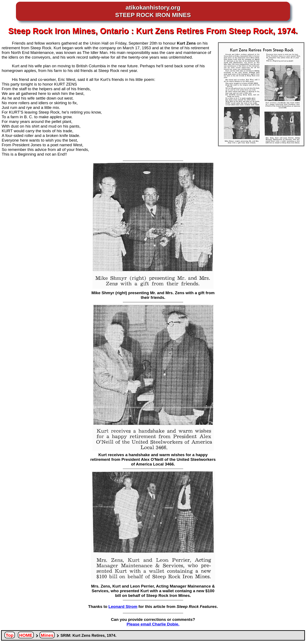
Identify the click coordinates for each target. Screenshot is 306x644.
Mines (47, 635)
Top (10, 635)
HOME (26, 635)
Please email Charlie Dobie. (153, 624)
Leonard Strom (123, 607)
